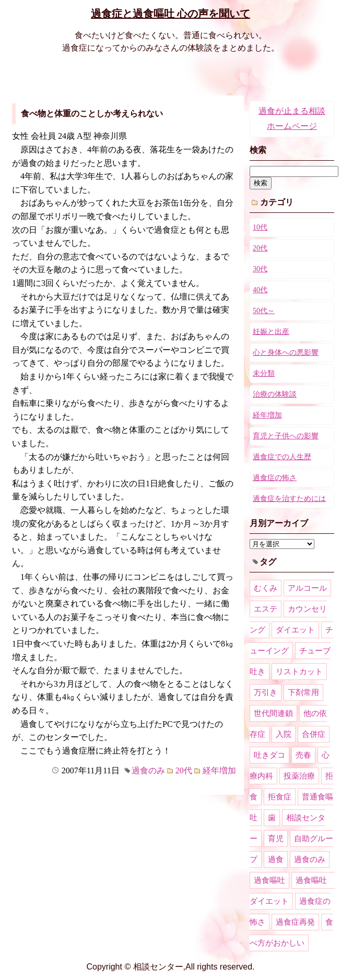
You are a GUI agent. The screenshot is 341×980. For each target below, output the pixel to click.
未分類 (264, 373)
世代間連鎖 (273, 713)
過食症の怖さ (275, 478)
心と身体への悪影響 (286, 352)
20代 (184, 770)
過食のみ (148, 770)
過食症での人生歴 (282, 457)
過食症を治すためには (289, 499)
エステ (266, 609)
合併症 (314, 734)
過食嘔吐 (269, 880)
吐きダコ (269, 755)
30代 (260, 269)
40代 (260, 290)
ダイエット (295, 630)
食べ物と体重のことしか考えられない (92, 113)
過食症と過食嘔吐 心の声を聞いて (171, 14)
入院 (284, 734)
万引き (266, 692)
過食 (276, 859)
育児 (276, 839)
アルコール (307, 588)
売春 (303, 755)
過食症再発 (295, 922)
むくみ (266, 588)
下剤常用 (303, 692)
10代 (260, 227)
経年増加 (219, 770)
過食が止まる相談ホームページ (292, 118)
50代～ (264, 311)
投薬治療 (299, 776)
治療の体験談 (275, 394)
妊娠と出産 (271, 332)
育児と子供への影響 (286, 436)
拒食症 (280, 797)
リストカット (299, 672)
